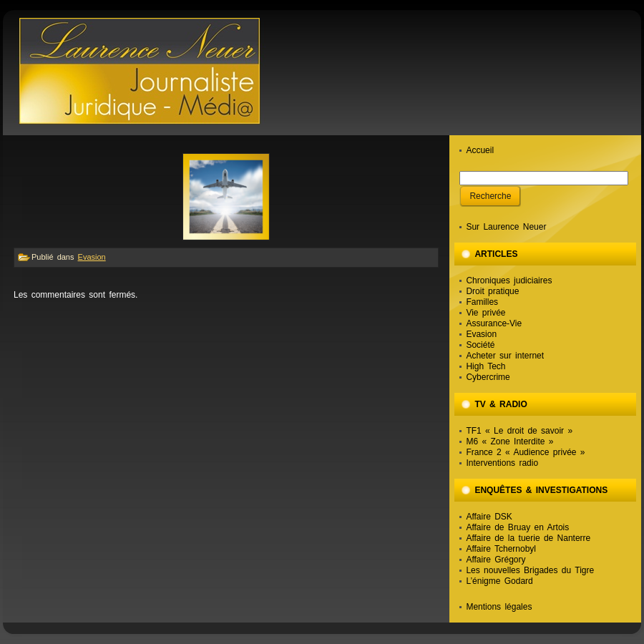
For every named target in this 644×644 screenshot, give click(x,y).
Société (480, 345)
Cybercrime (488, 377)
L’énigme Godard (499, 581)
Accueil (480, 150)
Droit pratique (492, 291)
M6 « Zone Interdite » (509, 441)
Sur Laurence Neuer (506, 227)
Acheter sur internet (505, 356)
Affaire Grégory (496, 560)
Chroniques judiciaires (509, 280)
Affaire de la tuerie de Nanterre (528, 538)
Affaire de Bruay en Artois (517, 527)
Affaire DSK (489, 517)
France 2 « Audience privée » (525, 452)
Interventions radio (502, 463)
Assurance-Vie (494, 323)
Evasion (92, 257)
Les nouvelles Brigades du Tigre (530, 570)
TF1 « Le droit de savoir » (519, 431)
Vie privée (486, 313)
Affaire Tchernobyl (501, 549)
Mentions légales (499, 607)
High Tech (486, 366)
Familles (482, 302)
